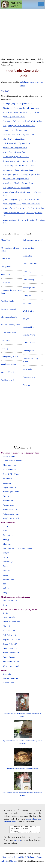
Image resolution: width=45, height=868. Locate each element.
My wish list (28, 369)
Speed (6, 575)
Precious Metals (10, 601)
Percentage (8, 562)
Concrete (7, 674)
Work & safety (29, 311)
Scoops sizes (9, 505)
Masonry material (11, 678)
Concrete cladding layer (10, 325)
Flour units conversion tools (23, 73)
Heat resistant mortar (9, 317)
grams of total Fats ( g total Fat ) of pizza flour (24, 208)
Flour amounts (9, 465)
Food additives (29, 327)
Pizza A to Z (28, 256)
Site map (26, 385)
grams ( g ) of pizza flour (14, 117)
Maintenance (28, 303)
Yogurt (6, 496)
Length (6, 553)
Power (6, 566)
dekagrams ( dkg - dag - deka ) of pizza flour (23, 121)
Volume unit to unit (12, 662)
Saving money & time (10, 356)
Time (5, 584)
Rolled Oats (8, 478)
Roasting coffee (29, 287)
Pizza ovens (6, 259)
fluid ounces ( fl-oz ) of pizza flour (19, 134)
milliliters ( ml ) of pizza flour (16, 143)
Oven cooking (28, 280)
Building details (7, 301)
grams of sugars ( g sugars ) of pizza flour (22, 199)
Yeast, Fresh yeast (11, 653)
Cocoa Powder (9, 617)
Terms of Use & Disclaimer (25, 859)
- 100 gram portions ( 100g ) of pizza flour (22, 174)
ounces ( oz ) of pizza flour (15, 130)
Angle (6, 526)
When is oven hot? (30, 264)
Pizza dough (28, 272)
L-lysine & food (29, 343)
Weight (6, 593)
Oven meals (6, 275)
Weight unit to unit (11, 666)
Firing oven (27, 295)
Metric (6, 557)
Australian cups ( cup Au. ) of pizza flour (21, 112)
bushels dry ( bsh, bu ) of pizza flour (19, 165)
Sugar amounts (10, 487)
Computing (8, 535)
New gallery (6, 267)
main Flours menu (27, 82)
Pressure (7, 571)
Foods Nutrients (10, 509)
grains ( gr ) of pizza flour (15, 152)
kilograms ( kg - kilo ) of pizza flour (19, 126)
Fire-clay (5, 348)
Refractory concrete (9, 309)
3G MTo (26, 319)
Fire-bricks (6, 341)
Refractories (8, 683)
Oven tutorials (28, 248)
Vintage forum (7, 282)
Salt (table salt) (10, 635)
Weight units (9, 518)
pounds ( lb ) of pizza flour (15, 148)
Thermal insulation (9, 333)
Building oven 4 (29, 351)
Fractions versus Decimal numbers (18, 548)
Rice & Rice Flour (11, 474)
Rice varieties (9, 631)
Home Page (6, 240)
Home (11, 4)
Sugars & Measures (12, 639)
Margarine (7, 626)
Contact (40, 859)
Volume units (9, 514)
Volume (6, 588)
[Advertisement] (22, 32)
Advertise (5, 862)
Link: (5, 834)
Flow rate (7, 544)
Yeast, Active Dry (11, 644)
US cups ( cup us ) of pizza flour (17, 103)
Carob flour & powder (13, 461)
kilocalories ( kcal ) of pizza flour (18, 183)
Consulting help (29, 377)
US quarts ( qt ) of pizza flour (16, 157)
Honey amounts (10, 470)
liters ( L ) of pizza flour (14, 139)
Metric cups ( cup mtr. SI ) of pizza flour (21, 108)
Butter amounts (10, 456)
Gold (5, 605)
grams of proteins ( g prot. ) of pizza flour (22, 204)
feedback (17, 841)
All (18, 514)
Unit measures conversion (33, 240)
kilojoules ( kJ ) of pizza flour (16, 188)
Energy (6, 540)
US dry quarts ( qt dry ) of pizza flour (20, 161)
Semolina (7, 483)
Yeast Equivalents (11, 492)
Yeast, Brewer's (10, 648)
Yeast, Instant (9, 657)
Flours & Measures (11, 622)
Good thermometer (9, 364)
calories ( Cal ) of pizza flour (16, 179)
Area (5, 531)
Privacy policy (7, 859)
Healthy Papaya (29, 335)
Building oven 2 (7, 380)
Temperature (9, 501)
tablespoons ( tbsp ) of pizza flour (18, 170)
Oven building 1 (8, 372)
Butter (6, 613)
